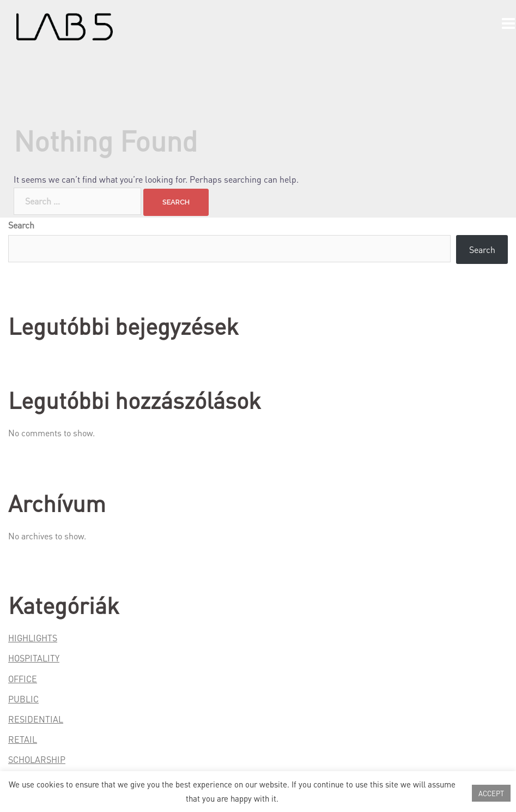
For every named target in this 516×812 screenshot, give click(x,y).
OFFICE (23, 679)
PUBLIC (23, 699)
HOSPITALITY (34, 658)
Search (21, 225)
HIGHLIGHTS (33, 638)
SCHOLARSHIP (37, 759)
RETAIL (23, 739)
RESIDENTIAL (36, 719)
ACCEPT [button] (491, 793)
